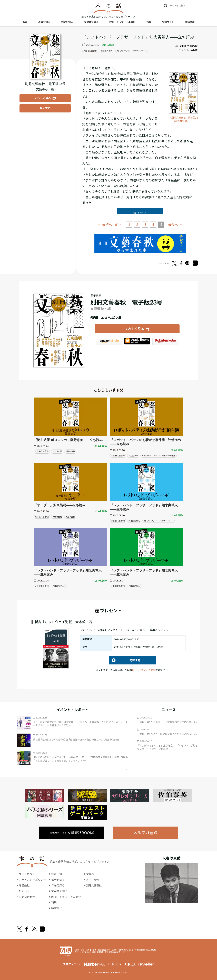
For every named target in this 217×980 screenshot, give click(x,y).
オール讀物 (93, 880)
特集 (149, 22)
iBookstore (137, 342)
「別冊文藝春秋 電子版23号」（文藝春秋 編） (183, 119)
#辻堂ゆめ (133, 455)
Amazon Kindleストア (109, 342)
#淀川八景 (57, 451)
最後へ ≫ (175, 224)
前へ (118, 225)
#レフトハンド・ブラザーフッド (159, 521)
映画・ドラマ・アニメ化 (122, 22)
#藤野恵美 (70, 451)
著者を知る (44, 22)
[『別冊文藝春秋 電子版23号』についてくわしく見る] (45, 56)
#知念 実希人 (58, 586)
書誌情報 (190, 22)
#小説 (194, 50)
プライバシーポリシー (32, 880)
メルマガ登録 (145, 833)
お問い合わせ (27, 897)
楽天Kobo (165, 342)
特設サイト (168, 22)
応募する (125, 660)
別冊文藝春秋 (91, 51)
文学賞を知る (91, 22)
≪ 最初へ (105, 224)
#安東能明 (57, 517)
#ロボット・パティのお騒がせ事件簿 (159, 455)
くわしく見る (135, 329)
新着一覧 (57, 874)
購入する (140, 213)
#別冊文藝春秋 (189, 46)
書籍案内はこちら (72, 833)
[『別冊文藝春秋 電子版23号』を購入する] (45, 108)
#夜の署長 (70, 517)
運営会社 (24, 885)
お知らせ (24, 891)
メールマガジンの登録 (144, 670)
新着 (25, 22)
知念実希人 (107, 51)
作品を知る (67, 22)
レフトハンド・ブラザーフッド (132, 51)
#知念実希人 (134, 521)
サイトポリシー (28, 874)
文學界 (90, 874)
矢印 (124, 770)
